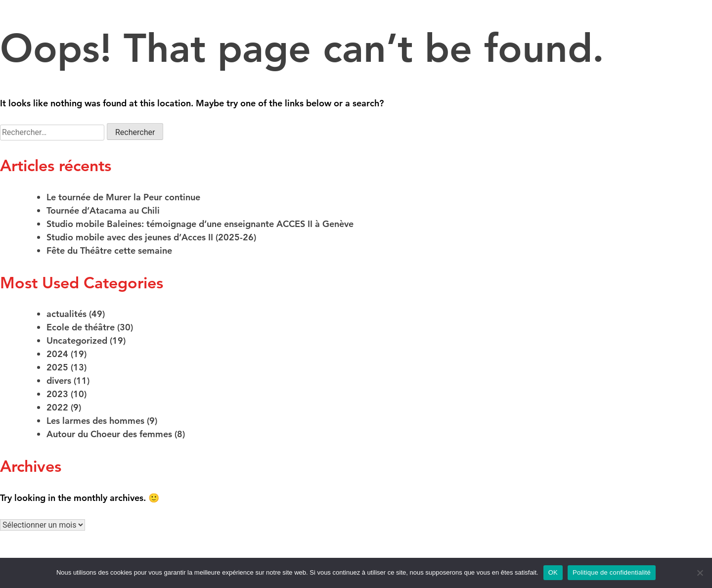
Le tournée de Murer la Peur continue (123, 197)
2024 (57, 354)
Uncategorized (77, 340)
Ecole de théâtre (126, 23)
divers (59, 381)
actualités (67, 314)
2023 (57, 394)
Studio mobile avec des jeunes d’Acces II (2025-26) (151, 237)
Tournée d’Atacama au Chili (103, 210)
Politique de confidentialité (612, 572)
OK (553, 572)
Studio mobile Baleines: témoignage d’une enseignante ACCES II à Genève (200, 224)
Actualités (672, 23)
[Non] (700, 573)
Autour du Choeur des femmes (109, 434)
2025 (57, 367)
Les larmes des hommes (95, 421)
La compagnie (217, 23)
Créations (43, 23)
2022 (57, 407)
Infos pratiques (598, 23)
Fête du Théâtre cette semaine (109, 250)
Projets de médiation (504, 23)
